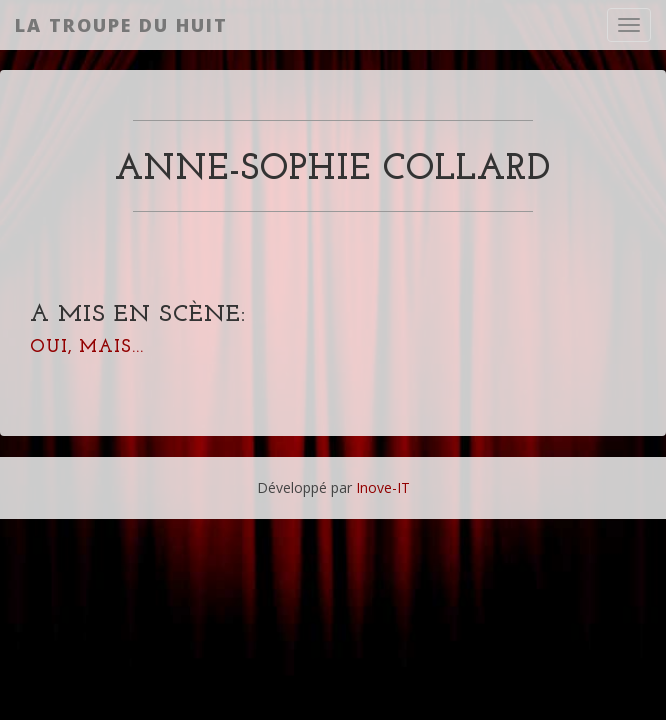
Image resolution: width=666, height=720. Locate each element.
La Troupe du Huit (121, 25)
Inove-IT (383, 487)
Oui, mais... (87, 347)
